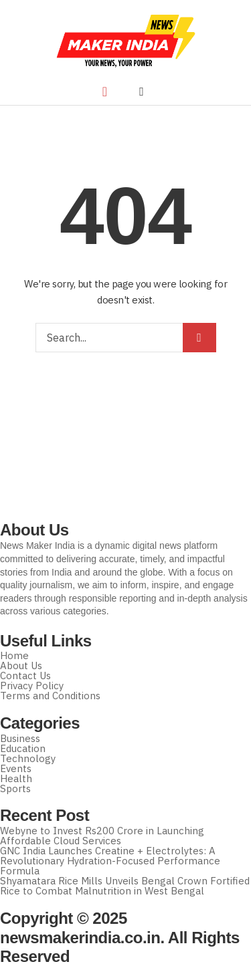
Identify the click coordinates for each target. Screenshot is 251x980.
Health (16, 778)
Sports (15, 788)
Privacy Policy (32, 686)
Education (23, 748)
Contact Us (25, 676)
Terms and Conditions (50, 696)
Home (14, 655)
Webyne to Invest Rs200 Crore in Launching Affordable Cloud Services (102, 836)
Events (16, 768)
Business (20, 738)
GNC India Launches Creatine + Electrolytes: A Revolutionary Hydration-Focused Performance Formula (110, 861)
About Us (21, 665)
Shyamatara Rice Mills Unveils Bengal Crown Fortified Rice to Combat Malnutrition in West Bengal (125, 886)
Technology (28, 758)
